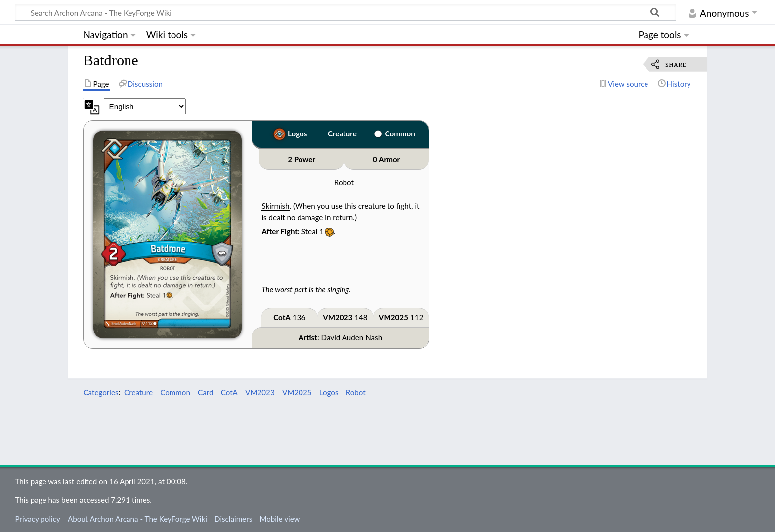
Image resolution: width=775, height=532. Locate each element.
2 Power (301, 159)
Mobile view (280, 519)
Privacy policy (37, 519)
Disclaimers (233, 519)
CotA (282, 317)
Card (205, 392)
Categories (101, 392)
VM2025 (393, 317)
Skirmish (275, 206)
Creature (342, 133)
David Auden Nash (352, 337)
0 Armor (386, 159)
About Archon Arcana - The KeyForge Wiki (137, 519)
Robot (344, 182)
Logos (297, 133)
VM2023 (338, 317)
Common (400, 133)
